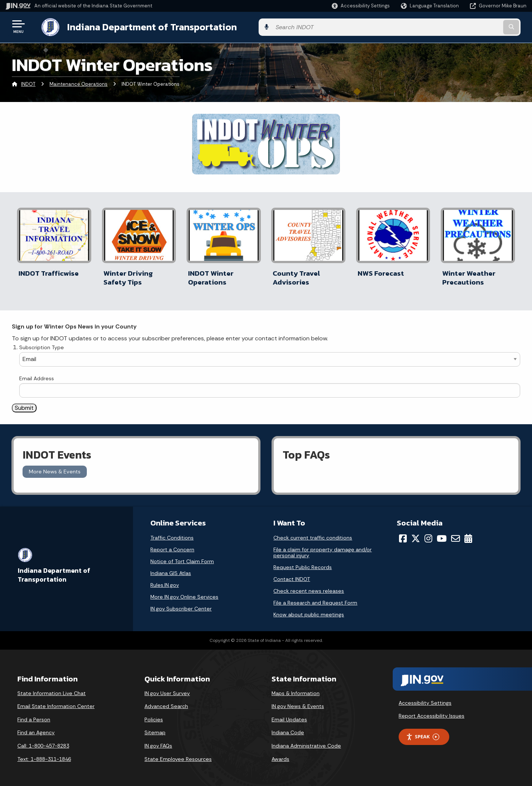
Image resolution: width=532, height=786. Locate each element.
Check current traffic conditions (313, 534)
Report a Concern (172, 546)
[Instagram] (428, 535)
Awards (280, 755)
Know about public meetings (309, 611)
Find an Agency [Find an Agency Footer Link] (36, 729)
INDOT (28, 83)
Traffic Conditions (172, 534)
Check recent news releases (309, 587)
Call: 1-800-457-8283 (43, 742)
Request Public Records (303, 564)
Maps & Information (296, 690)
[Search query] (466, 26)
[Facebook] (403, 535)
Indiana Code (288, 729)
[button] (361, 6)
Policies (154, 716)
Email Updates (289, 716)
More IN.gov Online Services (184, 593)
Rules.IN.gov (165, 581)
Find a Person (34, 716)
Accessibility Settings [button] (425, 699)
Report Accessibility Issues (432, 712)
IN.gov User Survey (167, 690)
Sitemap (155, 729)
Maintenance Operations (79, 83)
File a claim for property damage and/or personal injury (323, 549)
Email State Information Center (56, 703)
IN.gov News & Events (298, 703)
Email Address (37, 375)
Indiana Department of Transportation (145, 26)
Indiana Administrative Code (306, 742)
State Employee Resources (178, 755)
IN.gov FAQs (158, 742)
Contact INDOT (292, 575)
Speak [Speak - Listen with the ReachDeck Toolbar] (423, 733)
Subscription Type (42, 344)
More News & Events (55, 468)
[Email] (456, 535)
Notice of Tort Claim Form (182, 558)
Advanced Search (166, 703)
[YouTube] (442, 535)
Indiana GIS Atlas (171, 569)
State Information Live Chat (52, 690)
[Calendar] (468, 535)
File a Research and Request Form (315, 599)
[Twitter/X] (416, 535)
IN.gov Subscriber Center (181, 605)
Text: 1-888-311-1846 (44, 755)
